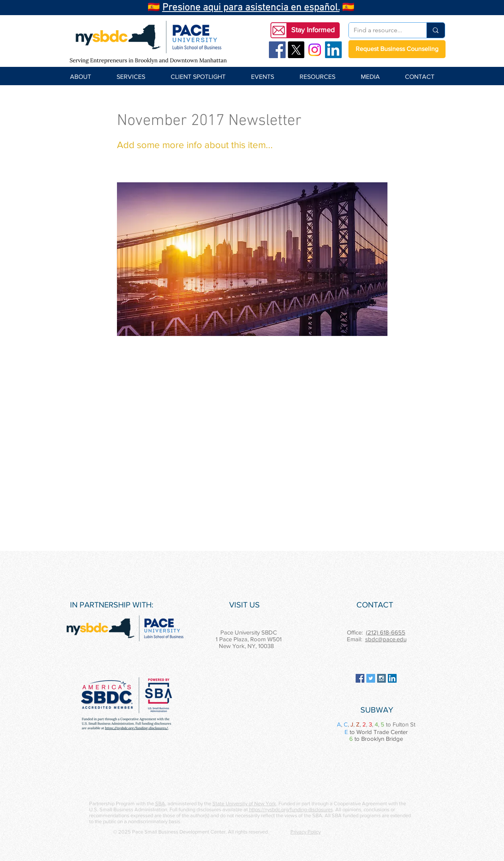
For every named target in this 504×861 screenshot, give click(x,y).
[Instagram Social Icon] (381, 678)
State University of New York (244, 803)
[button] (313, 30)
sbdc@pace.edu (386, 639)
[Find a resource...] (382, 30)
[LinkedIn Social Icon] (333, 50)
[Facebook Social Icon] (277, 50)
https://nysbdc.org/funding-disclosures (291, 809)
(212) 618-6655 (386, 632)
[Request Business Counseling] (397, 49)
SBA (160, 803)
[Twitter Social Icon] (371, 678)
